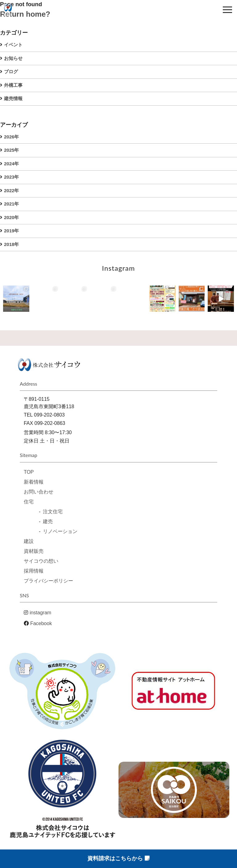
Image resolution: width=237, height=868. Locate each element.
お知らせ (13, 58)
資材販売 (34, 551)
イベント (13, 45)
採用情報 (34, 571)
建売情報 (13, 98)
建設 (29, 541)
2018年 (11, 244)
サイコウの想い (41, 561)
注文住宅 (53, 512)
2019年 (11, 231)
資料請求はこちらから (118, 858)
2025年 (11, 150)
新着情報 (34, 482)
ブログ (11, 72)
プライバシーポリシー (48, 581)
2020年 (11, 217)
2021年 (11, 204)
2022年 (11, 191)
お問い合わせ (39, 492)
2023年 (11, 177)
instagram (40, 613)
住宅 (29, 502)
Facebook (41, 623)
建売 (48, 521)
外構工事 (13, 85)
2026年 (11, 137)
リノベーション (60, 531)
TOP (29, 472)
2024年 (11, 164)
